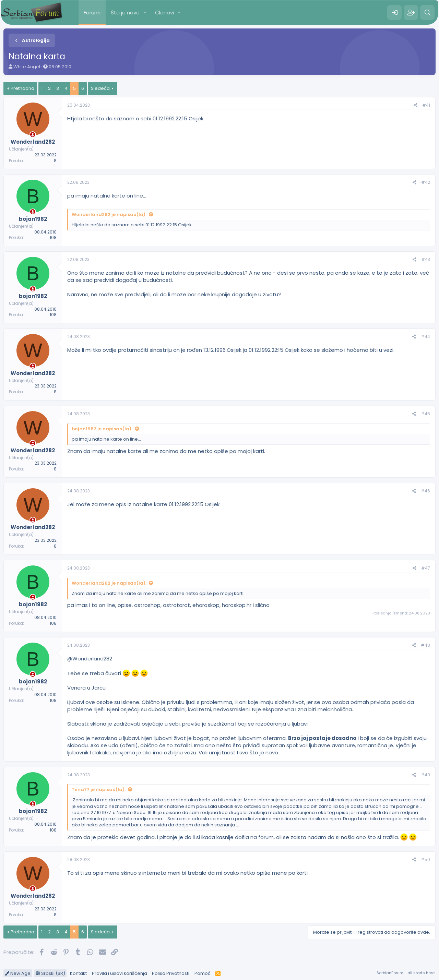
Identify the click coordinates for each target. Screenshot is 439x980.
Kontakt (78, 973)
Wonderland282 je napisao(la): (109, 214)
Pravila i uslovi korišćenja (120, 973)
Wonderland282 (92, 659)
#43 (426, 259)
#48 (425, 645)
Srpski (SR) (50, 973)
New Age (18, 973)
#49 (425, 775)
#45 (425, 414)
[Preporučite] (416, 105)
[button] (145, 13)
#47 (426, 568)
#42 (426, 182)
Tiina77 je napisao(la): (99, 790)
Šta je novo (125, 13)
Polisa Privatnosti (171, 973)
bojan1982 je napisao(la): (102, 429)
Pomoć (203, 973)
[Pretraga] (427, 13)
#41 (426, 105)
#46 (425, 491)
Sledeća (100, 88)
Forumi (92, 13)
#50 (425, 859)
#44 (425, 337)
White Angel (27, 67)
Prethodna (22, 88)
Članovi (164, 13)
